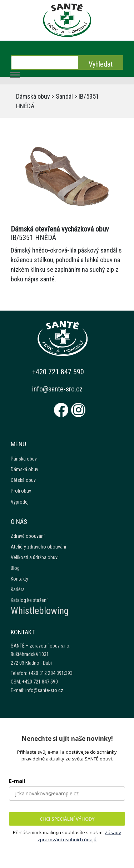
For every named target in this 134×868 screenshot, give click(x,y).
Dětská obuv (23, 480)
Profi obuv (21, 491)
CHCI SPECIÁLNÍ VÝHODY (67, 819)
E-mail (17, 781)
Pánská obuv (24, 459)
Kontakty (19, 579)
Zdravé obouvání (28, 536)
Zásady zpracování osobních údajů (79, 836)
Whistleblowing (40, 611)
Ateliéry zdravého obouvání (38, 547)
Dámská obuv (33, 96)
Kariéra (18, 589)
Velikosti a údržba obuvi (35, 557)
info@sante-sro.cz (57, 389)
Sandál (64, 96)
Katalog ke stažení (29, 600)
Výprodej (20, 502)
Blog (15, 568)
